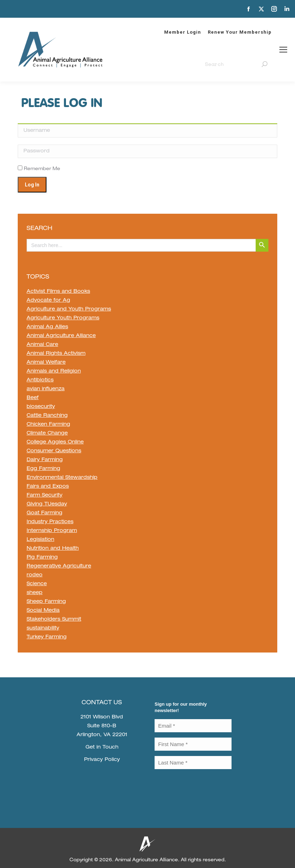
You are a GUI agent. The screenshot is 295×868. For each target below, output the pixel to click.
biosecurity (41, 407)
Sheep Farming (46, 602)
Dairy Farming (45, 460)
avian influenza (46, 389)
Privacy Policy (102, 760)
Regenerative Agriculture (59, 566)
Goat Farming (44, 513)
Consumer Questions (54, 451)
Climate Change (47, 433)
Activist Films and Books (58, 292)
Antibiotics (40, 380)
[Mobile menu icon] (283, 50)
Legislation (40, 540)
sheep (35, 593)
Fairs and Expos (48, 487)
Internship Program (52, 531)
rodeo (35, 575)
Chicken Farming (48, 425)
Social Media (43, 611)
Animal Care (42, 345)
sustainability (43, 628)
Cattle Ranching (47, 416)
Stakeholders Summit (54, 620)
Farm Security (44, 495)
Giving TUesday (47, 504)
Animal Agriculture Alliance (61, 336)
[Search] (236, 64)
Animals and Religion (54, 371)
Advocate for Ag (48, 301)
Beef (33, 398)
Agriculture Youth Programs (63, 318)
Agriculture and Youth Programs (69, 309)
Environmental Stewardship (62, 478)
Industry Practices (50, 522)
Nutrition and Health (53, 549)
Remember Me (39, 169)
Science (37, 584)
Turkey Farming (47, 637)
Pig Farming (42, 558)
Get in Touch (102, 747)
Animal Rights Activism (56, 354)
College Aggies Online (55, 442)
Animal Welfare (46, 363)
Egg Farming (43, 469)
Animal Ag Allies (47, 327)
